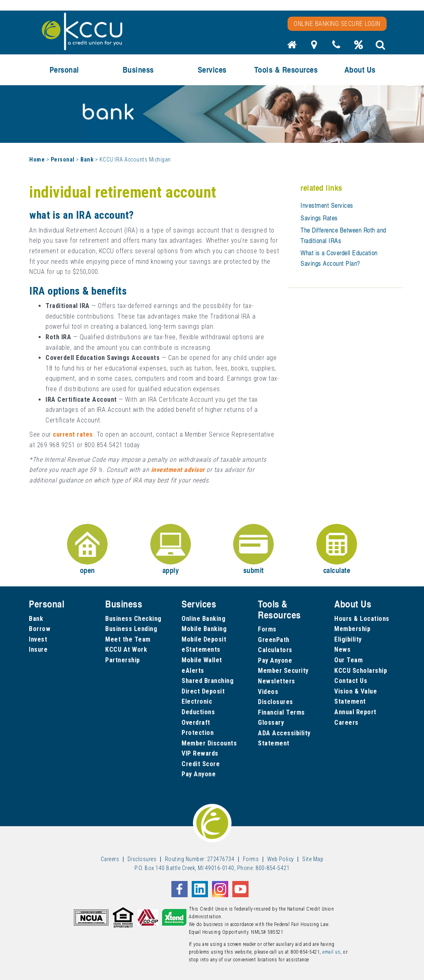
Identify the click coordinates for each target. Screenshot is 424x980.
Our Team (348, 660)
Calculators (275, 650)
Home (37, 159)
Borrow (40, 629)
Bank (87, 159)
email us (331, 952)
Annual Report (355, 712)
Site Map (313, 859)
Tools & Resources (286, 70)
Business (138, 70)
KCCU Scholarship (361, 671)
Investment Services (327, 205)
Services (212, 70)
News (342, 649)
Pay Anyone (199, 774)
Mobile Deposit (204, 639)
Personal (64, 70)
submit (253, 550)
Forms (267, 629)
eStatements (201, 649)
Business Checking (133, 619)
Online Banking (203, 619)
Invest (38, 639)
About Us (360, 70)
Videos (268, 692)
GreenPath (274, 640)
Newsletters (277, 681)
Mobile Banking (204, 629)
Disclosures (276, 702)
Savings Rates (319, 218)
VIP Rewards (200, 753)
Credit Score (201, 764)
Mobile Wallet (202, 660)
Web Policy (281, 859)
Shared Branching (208, 681)
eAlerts (193, 671)
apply (171, 550)
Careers (346, 723)
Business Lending (131, 629)
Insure (38, 649)
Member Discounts (209, 743)
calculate (337, 550)
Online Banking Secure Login (337, 24)
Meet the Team (128, 639)
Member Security (283, 671)
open (87, 550)
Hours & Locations (362, 619)
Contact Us (351, 681)
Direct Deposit (203, 691)
